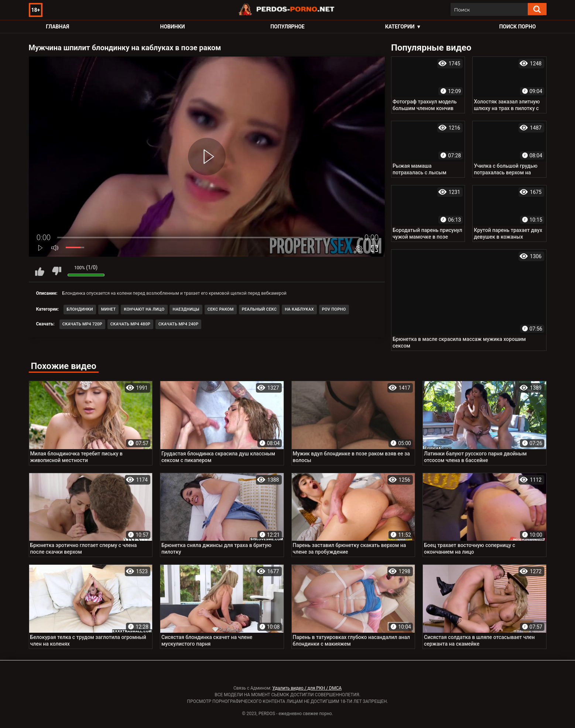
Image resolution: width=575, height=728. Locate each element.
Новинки (173, 27)
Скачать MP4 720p (82, 324)
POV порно (334, 309)
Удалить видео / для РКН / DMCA (307, 688)
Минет (109, 309)
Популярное (287, 27)
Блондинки (80, 309)
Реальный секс (259, 309)
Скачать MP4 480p (130, 324)
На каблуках (299, 309)
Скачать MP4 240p (178, 324)
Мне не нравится (57, 271)
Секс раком (221, 309)
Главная (57, 27)
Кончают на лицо (144, 309)
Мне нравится (40, 271)
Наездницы (186, 309)
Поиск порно (518, 27)
